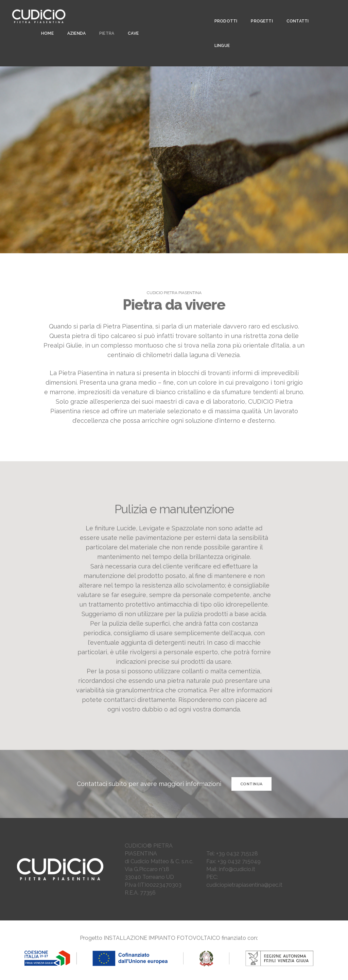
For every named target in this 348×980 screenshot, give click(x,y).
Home (45, 25)
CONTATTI (294, 12)
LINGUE (219, 37)
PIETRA (105, 25)
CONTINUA (251, 784)
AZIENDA (74, 25)
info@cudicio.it (237, 869)
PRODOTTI (223, 12)
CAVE (131, 25)
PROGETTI (259, 12)
